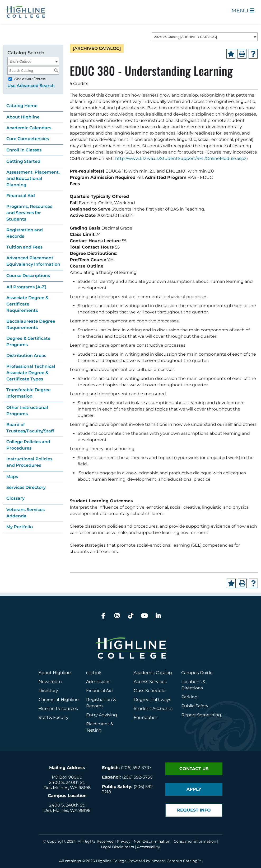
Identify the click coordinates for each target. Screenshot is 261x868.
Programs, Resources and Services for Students (29, 213)
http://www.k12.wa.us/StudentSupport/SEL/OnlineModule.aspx (181, 158)
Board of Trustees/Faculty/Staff (30, 428)
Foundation (146, 717)
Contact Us (194, 769)
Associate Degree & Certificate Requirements (27, 304)
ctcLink (94, 673)
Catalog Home (22, 106)
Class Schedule (150, 691)
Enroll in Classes (24, 150)
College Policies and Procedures (28, 445)
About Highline (23, 117)
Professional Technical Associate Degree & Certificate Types (31, 373)
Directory (48, 691)
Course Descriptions (28, 276)
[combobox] (205, 37)
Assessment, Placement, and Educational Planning (33, 178)
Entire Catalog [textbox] (20, 61)
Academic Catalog (153, 673)
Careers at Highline (59, 700)
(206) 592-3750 (137, 777)
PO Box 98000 (67, 777)
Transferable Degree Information (29, 393)
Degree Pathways (152, 700)
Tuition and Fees (24, 247)
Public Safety (195, 706)
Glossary (15, 498)
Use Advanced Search (31, 86)
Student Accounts (153, 709)
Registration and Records (25, 233)
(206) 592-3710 (136, 768)
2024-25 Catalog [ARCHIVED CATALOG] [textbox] (185, 37)
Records (95, 706)
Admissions (99, 682)
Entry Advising (102, 715)
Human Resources (58, 709)
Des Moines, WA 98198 (67, 788)
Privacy (124, 841)
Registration (99, 700)
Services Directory (26, 487)
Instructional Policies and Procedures (29, 462)
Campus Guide (197, 673)
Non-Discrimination (152, 841)
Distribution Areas (26, 356)
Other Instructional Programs (27, 411)
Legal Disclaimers (117, 847)
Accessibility (149, 847)
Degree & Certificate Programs (28, 342)
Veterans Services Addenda (25, 513)
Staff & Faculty (53, 717)
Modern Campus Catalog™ (176, 861)
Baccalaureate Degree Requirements (31, 324)
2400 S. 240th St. (67, 782)
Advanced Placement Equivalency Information (33, 261)
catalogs (73, 861)
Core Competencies (28, 139)
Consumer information (195, 841)
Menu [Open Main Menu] (243, 11)
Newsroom (50, 682)
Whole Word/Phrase (30, 79)
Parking (189, 697)
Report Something (201, 715)
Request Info (194, 810)
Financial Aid (21, 196)
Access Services (150, 682)
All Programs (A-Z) (26, 287)
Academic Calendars (29, 128)
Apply (194, 789)
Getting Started (23, 161)
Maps (12, 477)
